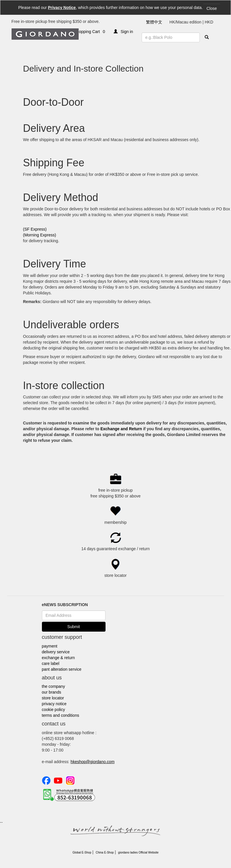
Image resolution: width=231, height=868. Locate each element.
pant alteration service (62, 669)
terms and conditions (61, 715)
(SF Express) (35, 229)
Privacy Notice (62, 8)
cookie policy (53, 710)
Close (212, 8)
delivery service (56, 652)
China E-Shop (105, 852)
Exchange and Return (122, 429)
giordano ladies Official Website (138, 852)
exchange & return (58, 658)
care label (51, 663)
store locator (53, 698)
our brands (52, 692)
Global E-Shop (82, 852)
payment (50, 646)
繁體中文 (154, 22)
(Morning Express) (40, 235)
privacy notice (54, 704)
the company (53, 686)
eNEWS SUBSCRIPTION (65, 605)
